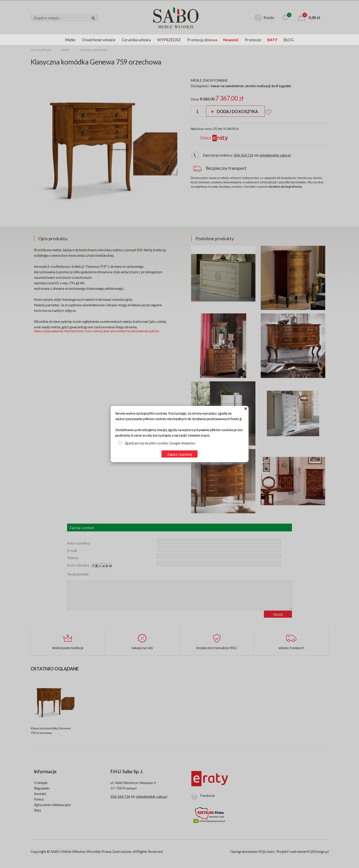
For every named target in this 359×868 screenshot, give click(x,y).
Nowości (231, 40)
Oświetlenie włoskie (99, 40)
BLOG (289, 40)
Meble (70, 40)
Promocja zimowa (202, 40)
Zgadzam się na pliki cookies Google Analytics (160, 443)
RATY (272, 40)
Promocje (253, 40)
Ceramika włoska (136, 40)
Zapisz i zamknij (179, 454)
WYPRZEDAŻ (169, 40)
